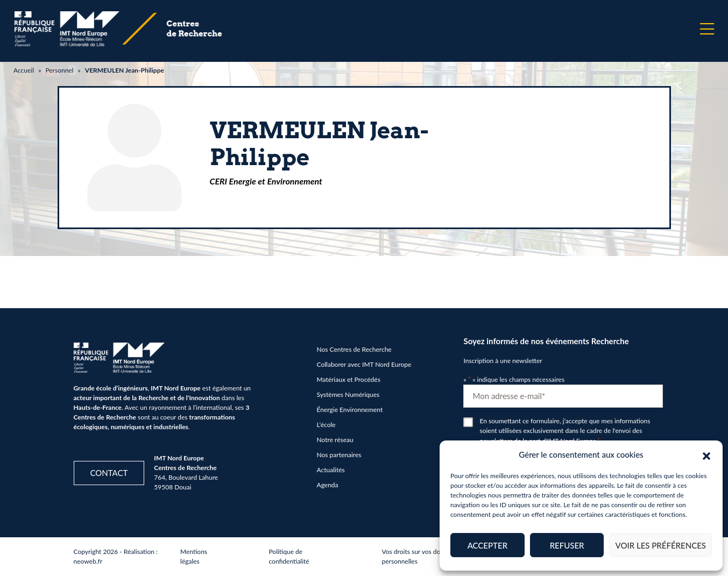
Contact (109, 473)
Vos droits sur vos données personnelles (420, 556)
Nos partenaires (339, 455)
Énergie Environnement (350, 410)
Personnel (59, 70)
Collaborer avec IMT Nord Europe (364, 364)
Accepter (487, 545)
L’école (326, 425)
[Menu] (707, 29)
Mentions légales (194, 556)
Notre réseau (335, 440)
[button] (706, 454)
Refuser (567, 545)
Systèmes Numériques (348, 394)
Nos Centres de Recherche (354, 349)
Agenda (328, 485)
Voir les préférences (660, 545)
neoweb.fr (88, 561)
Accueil (24, 70)
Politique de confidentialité (289, 556)
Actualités (331, 470)
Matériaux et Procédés (349, 379)
